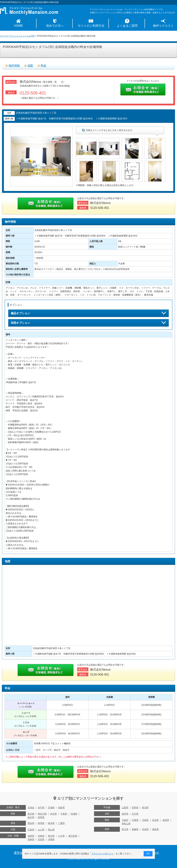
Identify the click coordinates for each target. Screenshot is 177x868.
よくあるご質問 (127, 26)
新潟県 (145, 808)
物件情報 (14, 65)
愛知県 (31, 823)
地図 (30, 65)
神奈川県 (42, 814)
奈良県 (155, 820)
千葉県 (64, 814)
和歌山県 (126, 824)
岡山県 (51, 830)
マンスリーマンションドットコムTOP (17, 36)
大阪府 (125, 820)
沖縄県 (51, 839)
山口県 (41, 830)
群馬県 (41, 817)
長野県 (135, 808)
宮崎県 (41, 836)
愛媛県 (135, 829)
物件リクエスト (163, 26)
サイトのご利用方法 (91, 26)
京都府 (145, 820)
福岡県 (31, 836)
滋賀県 (166, 820)
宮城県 (51, 808)
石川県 (135, 814)
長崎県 (31, 839)
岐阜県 (51, 823)
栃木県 (31, 817)
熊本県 (51, 836)
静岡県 (41, 823)
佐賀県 (41, 839)
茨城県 (74, 814)
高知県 (145, 829)
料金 (44, 65)
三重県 (61, 823)
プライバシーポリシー (103, 854)
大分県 (61, 836)
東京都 (31, 814)
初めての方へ (55, 26)
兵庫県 (135, 820)
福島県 (61, 808)
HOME (19, 26)
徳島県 (155, 829)
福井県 (125, 814)
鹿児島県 (73, 836)
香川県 (125, 829)
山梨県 (125, 808)
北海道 (31, 808)
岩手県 (41, 808)
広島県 (31, 830)
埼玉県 (53, 814)
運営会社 (20, 853)
